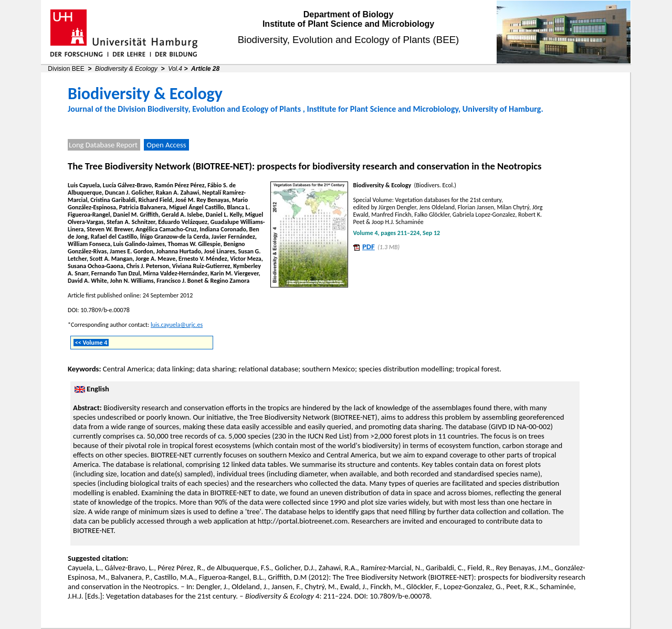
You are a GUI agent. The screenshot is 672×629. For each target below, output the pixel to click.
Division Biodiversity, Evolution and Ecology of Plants (209, 109)
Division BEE (66, 69)
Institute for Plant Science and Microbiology (382, 109)
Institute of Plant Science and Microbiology (348, 24)
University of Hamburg (502, 109)
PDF (369, 247)
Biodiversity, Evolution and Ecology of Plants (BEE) (349, 40)
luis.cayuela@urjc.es (177, 325)
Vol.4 (175, 69)
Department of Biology (349, 14)
